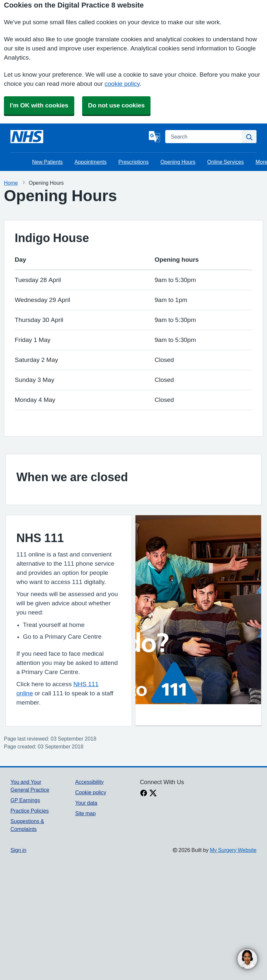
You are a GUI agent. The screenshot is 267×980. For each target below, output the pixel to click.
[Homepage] (27, 137)
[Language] (154, 137)
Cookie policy (91, 792)
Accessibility (89, 782)
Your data (86, 803)
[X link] (153, 794)
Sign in (18, 850)
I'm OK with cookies (39, 105)
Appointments (91, 162)
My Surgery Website (233, 850)
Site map (86, 813)
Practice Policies (30, 811)
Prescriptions (133, 162)
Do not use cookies (116, 105)
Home (11, 183)
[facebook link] (144, 794)
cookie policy (122, 84)
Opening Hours (178, 162)
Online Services (225, 162)
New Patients (47, 162)
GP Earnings (25, 800)
